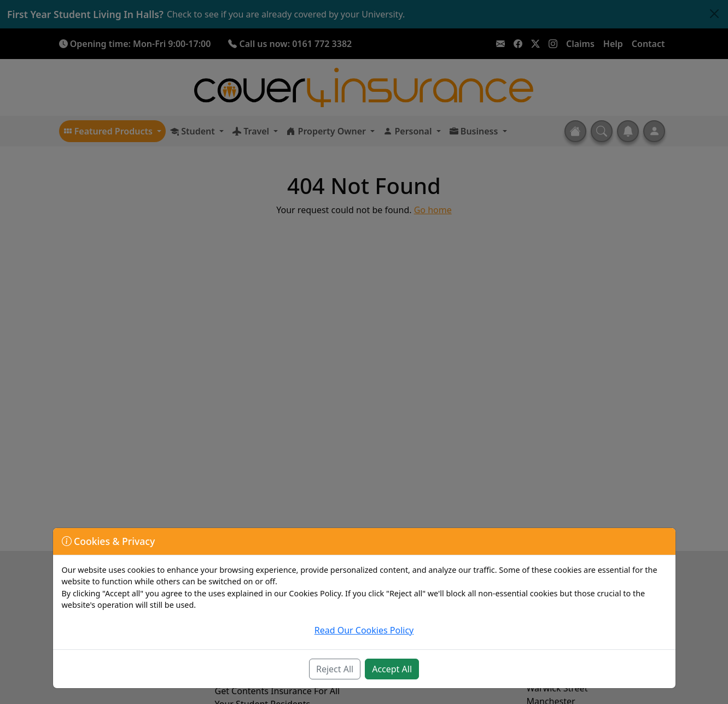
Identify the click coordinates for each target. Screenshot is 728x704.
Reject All (335, 669)
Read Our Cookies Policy (364, 630)
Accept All (392, 669)
